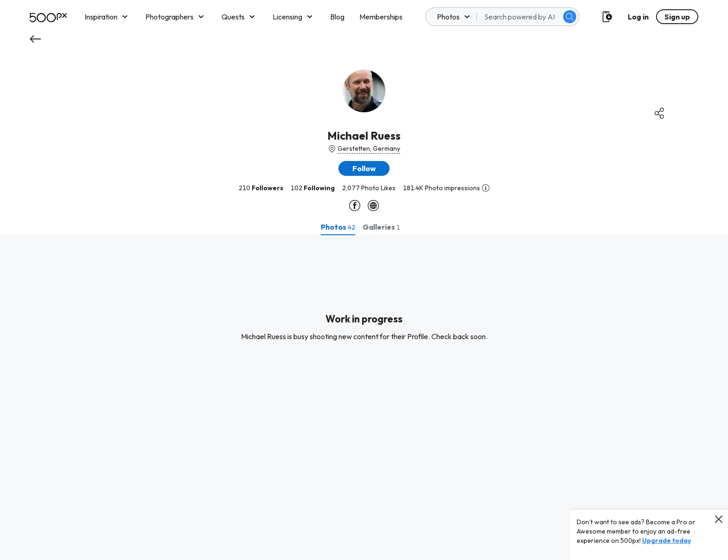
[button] (364, 168)
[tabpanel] (364, 398)
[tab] (338, 227)
